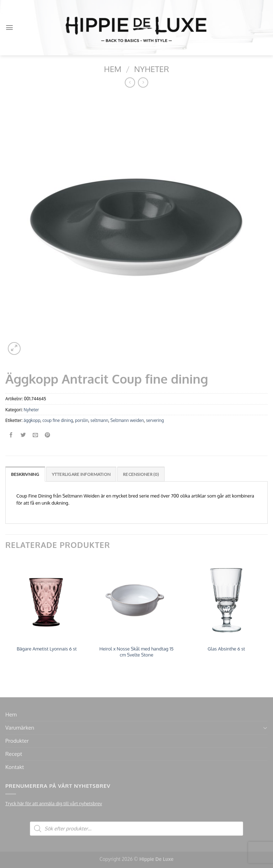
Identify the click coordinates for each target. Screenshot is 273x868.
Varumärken (20, 728)
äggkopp (32, 420)
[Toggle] (265, 728)
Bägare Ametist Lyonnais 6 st (47, 649)
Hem (113, 69)
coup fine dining (58, 420)
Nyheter (151, 69)
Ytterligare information (81, 474)
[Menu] (9, 28)
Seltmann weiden (127, 420)
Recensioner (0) (141, 474)
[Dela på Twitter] (23, 435)
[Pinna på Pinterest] (47, 435)
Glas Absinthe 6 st (226, 649)
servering (155, 420)
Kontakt (15, 767)
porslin (82, 420)
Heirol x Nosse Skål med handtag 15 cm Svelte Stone (137, 652)
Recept (14, 754)
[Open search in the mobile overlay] (136, 829)
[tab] (25, 474)
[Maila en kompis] (35, 435)
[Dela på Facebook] (11, 435)
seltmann (99, 420)
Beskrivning (25, 474)
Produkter (17, 741)
